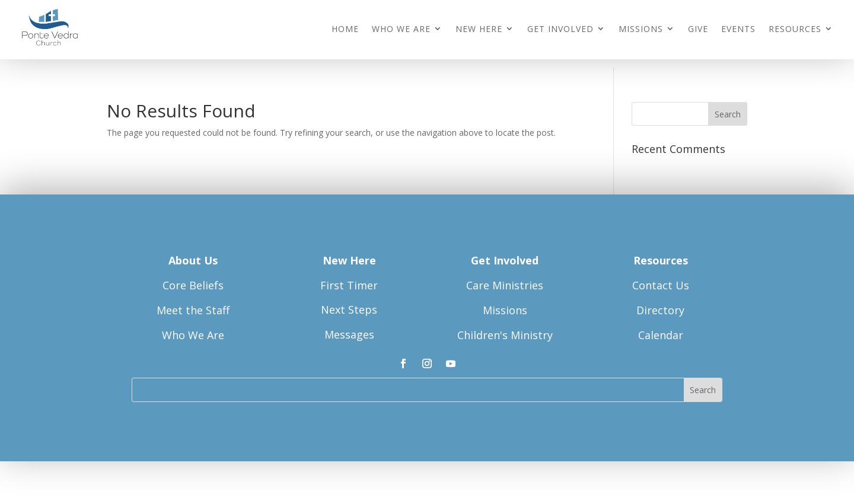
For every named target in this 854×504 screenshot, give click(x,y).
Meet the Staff (193, 312)
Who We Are (401, 29)
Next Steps (349, 312)
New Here (479, 29)
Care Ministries (505, 288)
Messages (349, 337)
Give (698, 29)
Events (738, 29)
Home (345, 29)
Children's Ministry (505, 337)
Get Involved (560, 29)
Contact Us (661, 288)
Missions (641, 29)
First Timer (349, 287)
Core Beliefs (193, 288)
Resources (795, 29)
